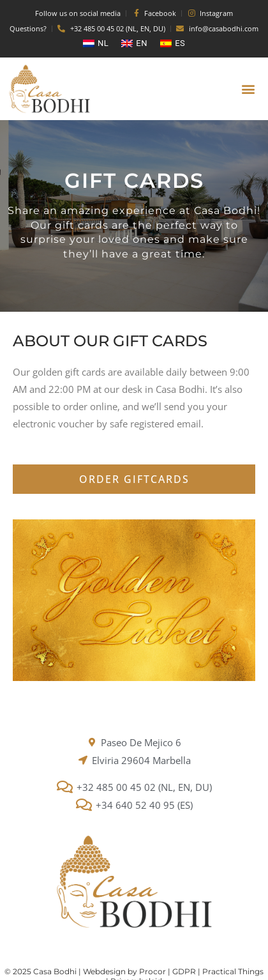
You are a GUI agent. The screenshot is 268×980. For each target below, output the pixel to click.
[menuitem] (96, 43)
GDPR (184, 971)
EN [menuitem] (142, 43)
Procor (153, 971)
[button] (248, 89)
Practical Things (233, 971)
